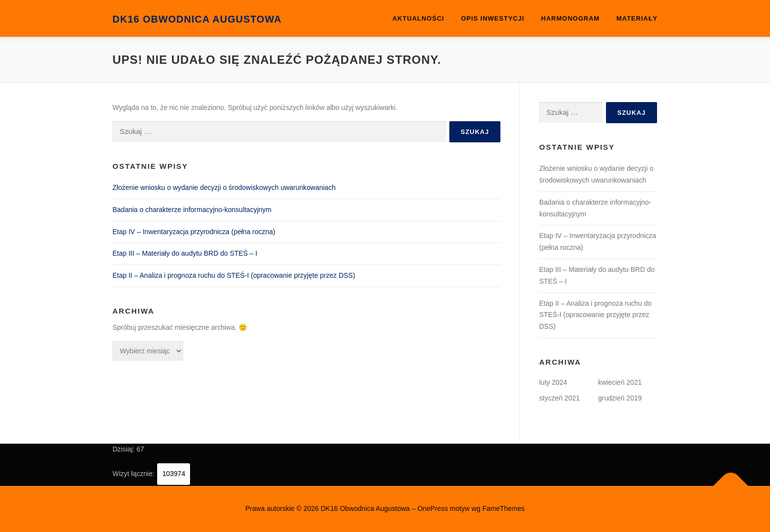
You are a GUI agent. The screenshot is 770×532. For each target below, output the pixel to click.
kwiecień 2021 (620, 382)
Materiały (637, 18)
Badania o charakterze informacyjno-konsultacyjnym (192, 210)
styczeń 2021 (560, 398)
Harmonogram (570, 18)
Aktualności (418, 18)
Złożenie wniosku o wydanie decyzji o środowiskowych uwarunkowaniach (224, 187)
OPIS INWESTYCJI (493, 18)
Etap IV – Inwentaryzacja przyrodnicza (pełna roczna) (194, 232)
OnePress (433, 508)
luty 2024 (553, 382)
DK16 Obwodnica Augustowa (197, 19)
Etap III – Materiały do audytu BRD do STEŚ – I (185, 253)
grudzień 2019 (620, 398)
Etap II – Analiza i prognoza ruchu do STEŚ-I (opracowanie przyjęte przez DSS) (234, 275)
